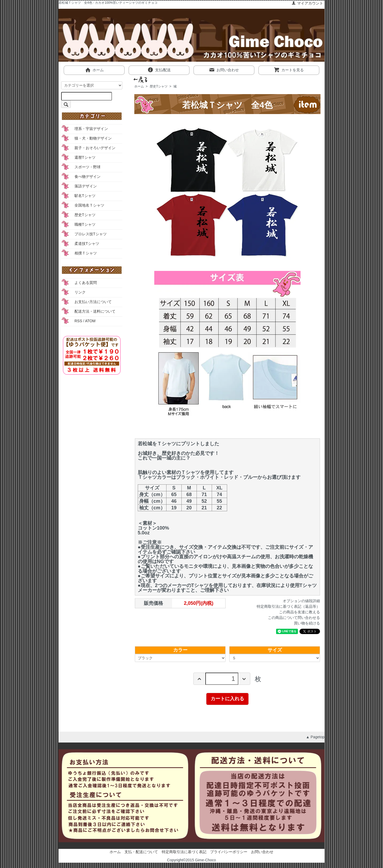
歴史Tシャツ (159, 86)
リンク (80, 292)
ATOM (90, 321)
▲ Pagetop (315, 737)
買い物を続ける (307, 623)
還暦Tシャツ (85, 157)
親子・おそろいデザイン (95, 148)
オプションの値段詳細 (301, 601)
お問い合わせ (224, 70)
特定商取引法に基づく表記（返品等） (288, 606)
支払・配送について (141, 852)
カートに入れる (227, 699)
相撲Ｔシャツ (86, 253)
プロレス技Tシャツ (91, 234)
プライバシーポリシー (229, 852)
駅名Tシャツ (85, 196)
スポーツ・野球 (88, 167)
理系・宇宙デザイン (91, 129)
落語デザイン (86, 186)
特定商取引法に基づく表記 (184, 852)
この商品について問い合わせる (294, 618)
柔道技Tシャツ (87, 244)
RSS (78, 321)
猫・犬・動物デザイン (93, 138)
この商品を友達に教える (299, 612)
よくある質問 (86, 283)
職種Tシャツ (85, 224)
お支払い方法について (93, 302)
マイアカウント (307, 3)
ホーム (94, 70)
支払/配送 (159, 70)
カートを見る (289, 70)
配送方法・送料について (95, 311)
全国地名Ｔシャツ (89, 205)
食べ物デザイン (88, 177)
